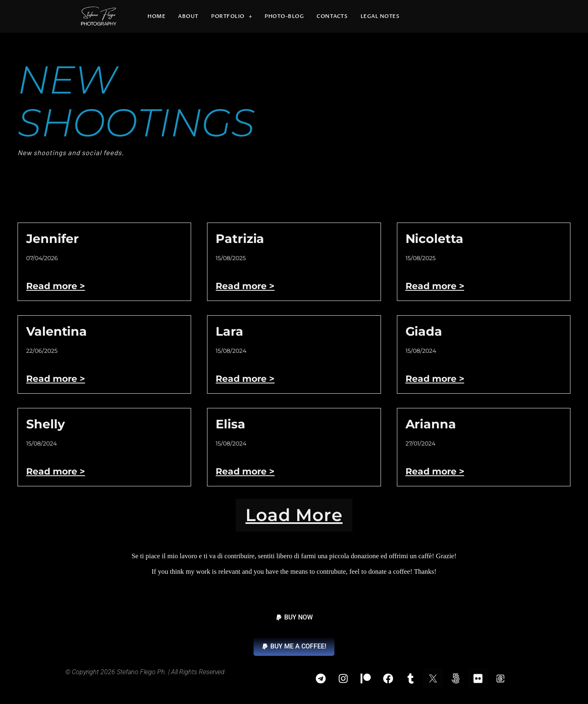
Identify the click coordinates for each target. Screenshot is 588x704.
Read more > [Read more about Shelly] (56, 471)
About (188, 16)
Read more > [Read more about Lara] (245, 379)
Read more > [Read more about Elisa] (245, 471)
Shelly (45, 424)
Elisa (230, 424)
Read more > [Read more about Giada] (435, 379)
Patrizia (240, 239)
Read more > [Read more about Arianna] (435, 471)
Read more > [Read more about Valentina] (56, 379)
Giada (424, 331)
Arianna (431, 424)
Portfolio (232, 17)
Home (156, 16)
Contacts (332, 16)
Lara (229, 331)
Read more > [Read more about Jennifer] (56, 286)
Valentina (57, 331)
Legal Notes (380, 16)
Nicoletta (434, 239)
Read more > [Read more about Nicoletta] (435, 286)
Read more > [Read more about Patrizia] (245, 286)
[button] (294, 519)
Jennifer (52, 239)
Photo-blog (284, 16)
